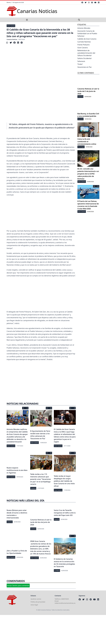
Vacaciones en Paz (84, 67)
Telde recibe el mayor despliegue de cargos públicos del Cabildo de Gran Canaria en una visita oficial (64, 481)
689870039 (65, 599)
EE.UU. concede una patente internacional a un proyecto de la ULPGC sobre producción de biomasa (88, 174)
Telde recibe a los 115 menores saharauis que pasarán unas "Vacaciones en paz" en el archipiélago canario (41, 479)
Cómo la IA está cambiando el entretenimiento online (87, 142)
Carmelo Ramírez (84, 42)
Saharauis (81, 61)
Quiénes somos (36, 599)
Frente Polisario (83, 45)
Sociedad (80, 119)
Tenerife (57, 519)
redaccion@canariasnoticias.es (65, 603)
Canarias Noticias (12, 39)
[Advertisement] (41, 100)
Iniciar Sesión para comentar (18, 586)
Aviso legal (34, 605)
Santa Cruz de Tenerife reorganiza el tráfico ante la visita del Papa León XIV (65, 513)
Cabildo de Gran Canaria (87, 39)
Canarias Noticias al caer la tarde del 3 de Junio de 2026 (88, 91)
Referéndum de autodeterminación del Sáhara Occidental (86, 53)
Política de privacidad (38, 602)
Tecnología (81, 147)
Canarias (33, 488)
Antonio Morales (84, 28)
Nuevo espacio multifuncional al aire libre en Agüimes (17, 470)
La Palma (57, 571)
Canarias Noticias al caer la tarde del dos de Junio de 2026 (41, 522)
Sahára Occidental (84, 58)
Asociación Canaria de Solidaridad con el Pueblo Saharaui (87, 33)
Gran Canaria (11, 26)
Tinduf (80, 64)
